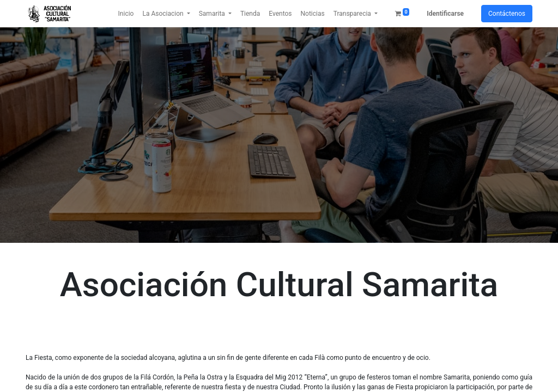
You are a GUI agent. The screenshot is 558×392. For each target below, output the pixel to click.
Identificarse (445, 14)
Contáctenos (507, 14)
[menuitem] (126, 14)
